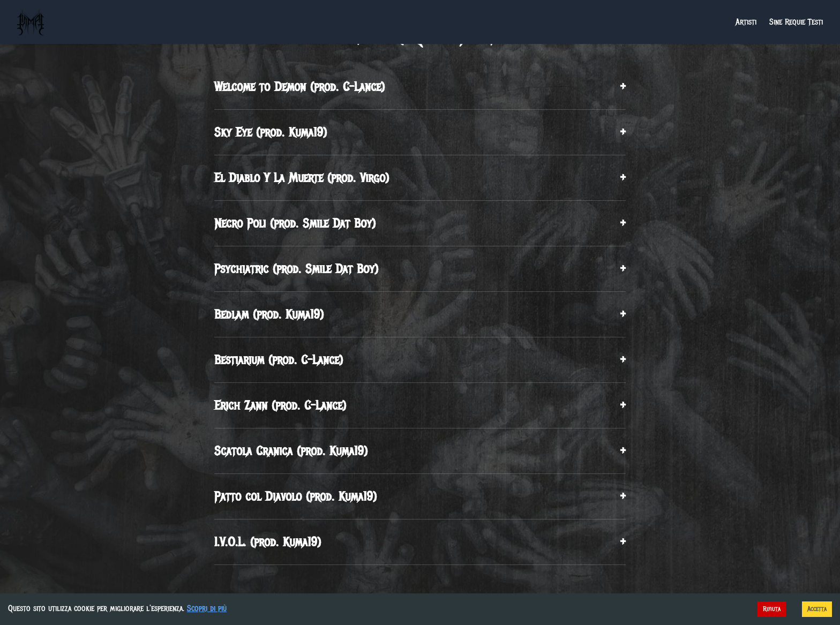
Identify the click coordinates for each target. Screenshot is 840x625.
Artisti (746, 22)
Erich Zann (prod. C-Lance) (420, 405)
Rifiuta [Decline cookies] (772, 609)
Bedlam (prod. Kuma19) (420, 314)
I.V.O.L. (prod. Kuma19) (420, 542)
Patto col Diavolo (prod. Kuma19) (420, 496)
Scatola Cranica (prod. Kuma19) (420, 451)
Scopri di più (207, 608)
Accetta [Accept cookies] (817, 609)
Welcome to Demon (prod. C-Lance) (420, 87)
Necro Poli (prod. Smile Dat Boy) (420, 223)
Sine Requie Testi (796, 22)
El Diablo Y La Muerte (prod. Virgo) (420, 178)
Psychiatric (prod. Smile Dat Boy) (420, 269)
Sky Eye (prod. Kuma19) (420, 132)
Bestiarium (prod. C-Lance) (420, 360)
